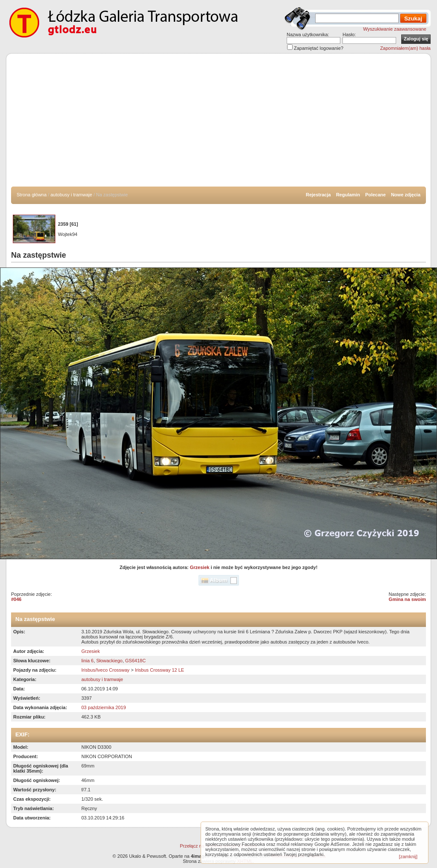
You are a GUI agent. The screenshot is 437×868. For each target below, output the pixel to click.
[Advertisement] (218, 123)
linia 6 (88, 661)
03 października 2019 (104, 707)
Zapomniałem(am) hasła (405, 48)
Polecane (375, 195)
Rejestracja (318, 195)
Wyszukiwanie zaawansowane (395, 29)
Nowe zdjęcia (406, 195)
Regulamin (348, 195)
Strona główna (32, 195)
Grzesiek (200, 567)
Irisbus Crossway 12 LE (160, 670)
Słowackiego (109, 661)
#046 (16, 599)
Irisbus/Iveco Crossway (105, 670)
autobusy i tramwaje (72, 195)
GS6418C (135, 661)
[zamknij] (408, 857)
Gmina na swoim (407, 599)
